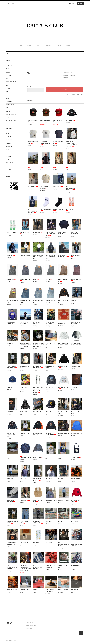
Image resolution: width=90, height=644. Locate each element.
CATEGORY (50, 46)
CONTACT (68, 46)
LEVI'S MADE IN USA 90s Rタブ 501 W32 (25, 279)
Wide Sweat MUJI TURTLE (63, 413)
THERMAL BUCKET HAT (63, 566)
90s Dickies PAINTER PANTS (12, 522)
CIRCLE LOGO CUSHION (23, 388)
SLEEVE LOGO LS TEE (64, 433)
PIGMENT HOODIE (76, 366)
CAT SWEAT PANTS (76, 479)
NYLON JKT (74, 301)
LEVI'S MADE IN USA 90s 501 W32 (12, 279)
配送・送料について (30, 624)
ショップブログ (29, 629)
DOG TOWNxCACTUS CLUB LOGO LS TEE (63, 344)
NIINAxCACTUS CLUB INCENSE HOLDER (51, 591)
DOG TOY (35, 590)
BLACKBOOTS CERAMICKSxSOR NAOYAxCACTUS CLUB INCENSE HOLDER (25, 568)
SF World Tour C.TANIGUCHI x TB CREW (50, 234)
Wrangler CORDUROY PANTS (12, 302)
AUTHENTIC (10, 343)
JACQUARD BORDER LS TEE (25, 367)
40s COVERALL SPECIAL (44, 187)
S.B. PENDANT (75, 590)
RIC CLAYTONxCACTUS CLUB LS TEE (71, 188)
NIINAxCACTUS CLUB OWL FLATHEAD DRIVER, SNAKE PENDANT (38, 390)
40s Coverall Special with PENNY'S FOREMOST (25, 458)
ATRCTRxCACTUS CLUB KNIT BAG (76, 457)
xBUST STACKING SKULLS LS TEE (12, 367)
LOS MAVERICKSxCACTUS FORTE (64, 544)
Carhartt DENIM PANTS (24, 522)
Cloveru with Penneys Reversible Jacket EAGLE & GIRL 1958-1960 (71, 144)
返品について (68, 94)
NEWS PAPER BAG (24, 543)
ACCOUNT (73, 3)
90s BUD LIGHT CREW (64, 388)
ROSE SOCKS (36, 543)
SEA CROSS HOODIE (25, 255)
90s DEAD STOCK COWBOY (50, 388)
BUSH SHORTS (25, 500)
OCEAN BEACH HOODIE (51, 500)
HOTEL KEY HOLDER (12, 590)
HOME (21, 46)
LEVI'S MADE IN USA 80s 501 (38, 279)
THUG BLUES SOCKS (46, 210)
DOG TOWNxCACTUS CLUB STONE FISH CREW (38, 257)
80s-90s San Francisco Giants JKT (12, 435)
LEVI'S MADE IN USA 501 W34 (51, 302)
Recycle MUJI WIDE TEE (58, 142)
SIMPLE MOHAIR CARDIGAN (62, 233)
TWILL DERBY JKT (76, 256)
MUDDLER (61, 521)
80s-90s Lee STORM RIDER (38, 501)
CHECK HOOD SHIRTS (33, 166)
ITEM (80, 4)
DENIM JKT (11, 255)
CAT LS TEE (10, 479)
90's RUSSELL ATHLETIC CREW (38, 457)
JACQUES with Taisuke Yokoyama (45, 143)
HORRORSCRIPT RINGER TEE (37, 480)
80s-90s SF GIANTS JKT (63, 302)
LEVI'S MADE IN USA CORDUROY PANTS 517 (63, 280)
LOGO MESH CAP (37, 412)
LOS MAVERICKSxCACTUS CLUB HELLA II (12, 567)
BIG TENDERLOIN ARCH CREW (11, 323)
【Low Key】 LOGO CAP (50, 344)
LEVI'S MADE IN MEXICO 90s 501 (38, 522)
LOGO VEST (74, 388)
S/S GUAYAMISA (33, 187)
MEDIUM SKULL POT (63, 590)
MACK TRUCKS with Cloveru (33, 121)
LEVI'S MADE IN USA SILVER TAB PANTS (76, 279)
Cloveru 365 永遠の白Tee (33, 142)
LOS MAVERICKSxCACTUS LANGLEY (76, 544)
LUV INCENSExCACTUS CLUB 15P (37, 567)
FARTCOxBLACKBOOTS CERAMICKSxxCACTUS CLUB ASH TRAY (25, 345)
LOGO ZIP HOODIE (63, 367)
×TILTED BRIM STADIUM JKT (75, 233)
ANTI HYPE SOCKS (71, 210)
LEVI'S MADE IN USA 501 (38, 302)
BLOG (60, 46)
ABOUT (29, 46)
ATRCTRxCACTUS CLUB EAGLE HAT (64, 256)
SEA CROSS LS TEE (25, 433)
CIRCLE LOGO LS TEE (51, 456)
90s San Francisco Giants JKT (38, 434)
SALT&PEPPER (75, 521)
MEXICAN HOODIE (25, 412)
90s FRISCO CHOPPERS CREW (51, 434)
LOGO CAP (10, 388)
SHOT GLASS (49, 521)
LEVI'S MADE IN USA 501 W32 (25, 302)
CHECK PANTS (58, 187)
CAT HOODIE (49, 479)
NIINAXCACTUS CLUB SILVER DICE (51, 566)
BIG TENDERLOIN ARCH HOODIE (50, 323)
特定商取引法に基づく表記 (77, 94)
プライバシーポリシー (30, 627)
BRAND (38, 46)
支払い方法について (30, 622)
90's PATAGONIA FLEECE (75, 501)
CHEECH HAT (70, 120)
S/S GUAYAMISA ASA (46, 166)
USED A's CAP (50, 412)
